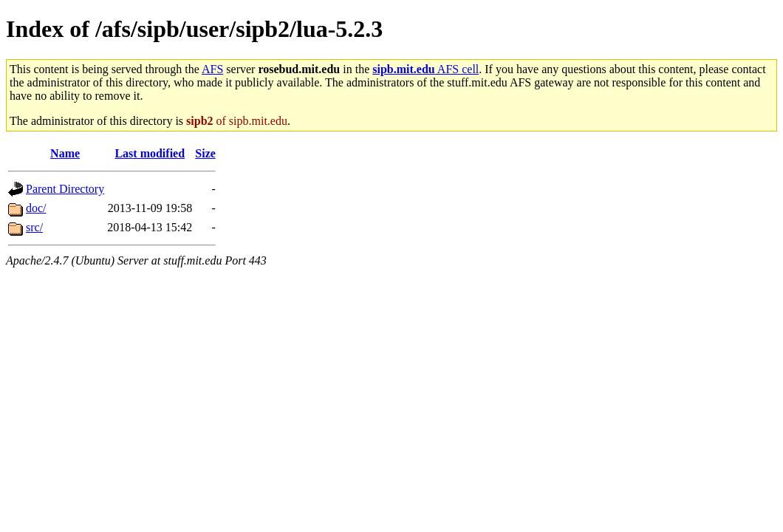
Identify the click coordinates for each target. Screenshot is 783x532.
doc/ (36, 208)
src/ (34, 227)
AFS (212, 69)
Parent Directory (65, 189)
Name (65, 153)
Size (205, 153)
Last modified (150, 153)
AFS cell (425, 69)
